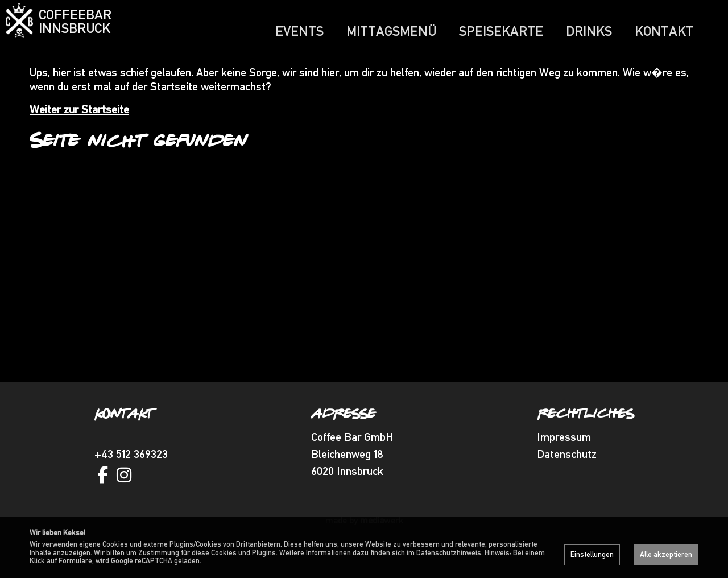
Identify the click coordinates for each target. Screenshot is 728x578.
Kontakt (664, 31)
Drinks (589, 31)
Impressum (564, 459)
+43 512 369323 (131, 476)
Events (299, 31)
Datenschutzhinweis (449, 553)
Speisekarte (501, 31)
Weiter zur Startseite (79, 131)
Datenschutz (567, 476)
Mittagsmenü (391, 31)
